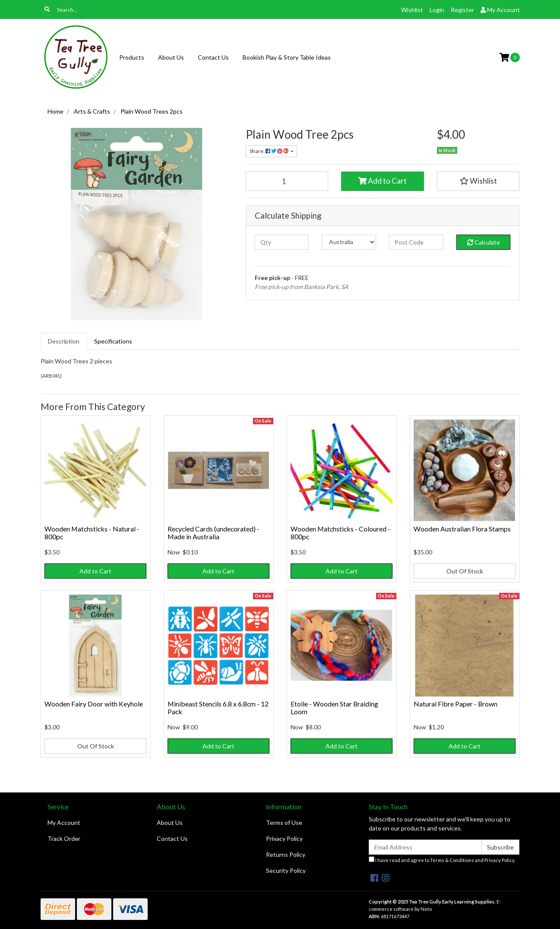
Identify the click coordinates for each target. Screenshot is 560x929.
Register (462, 10)
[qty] (282, 242)
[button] (478, 181)
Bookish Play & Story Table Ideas (287, 57)
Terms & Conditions (452, 860)
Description (64, 341)
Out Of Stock (465, 571)
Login (437, 10)
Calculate (484, 242)
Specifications (113, 341)
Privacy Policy (284, 838)
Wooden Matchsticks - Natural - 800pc (92, 533)
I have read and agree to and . (442, 860)
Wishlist (412, 10)
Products (132, 57)
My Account (64, 822)
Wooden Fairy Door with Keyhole (94, 704)
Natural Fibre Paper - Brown (456, 704)
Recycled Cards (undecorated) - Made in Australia (214, 533)
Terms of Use (284, 822)
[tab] (64, 341)
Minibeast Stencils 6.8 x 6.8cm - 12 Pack (218, 708)
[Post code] (416, 242)
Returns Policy (286, 854)
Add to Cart (382, 181)
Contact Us (213, 57)
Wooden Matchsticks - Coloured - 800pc (340, 533)
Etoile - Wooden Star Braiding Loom (334, 708)
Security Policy (286, 870)
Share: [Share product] (269, 151)
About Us (171, 57)
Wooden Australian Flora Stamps (462, 529)
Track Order (64, 838)
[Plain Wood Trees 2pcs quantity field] (287, 181)
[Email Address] (426, 847)
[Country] (349, 242)
